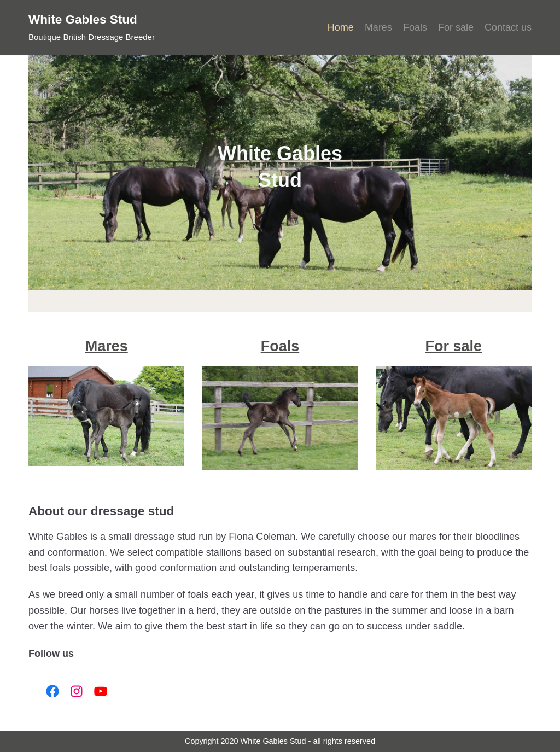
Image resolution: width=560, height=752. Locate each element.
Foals (415, 27)
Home (341, 27)
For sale (456, 27)
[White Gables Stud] (92, 28)
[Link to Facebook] (49, 691)
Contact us (508, 27)
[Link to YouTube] (97, 691)
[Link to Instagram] (73, 691)
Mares (378, 27)
